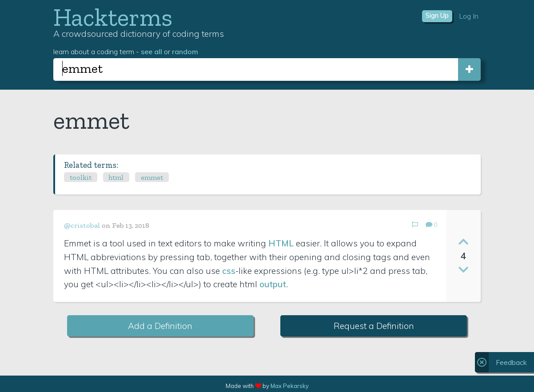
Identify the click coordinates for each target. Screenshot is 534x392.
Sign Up (437, 16)
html (116, 177)
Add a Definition (160, 326)
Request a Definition (374, 326)
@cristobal (82, 225)
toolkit (81, 177)
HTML (281, 243)
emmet (152, 177)
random (185, 51)
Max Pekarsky (290, 386)
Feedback (511, 362)
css (229, 271)
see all (151, 51)
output (273, 284)
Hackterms (113, 17)
